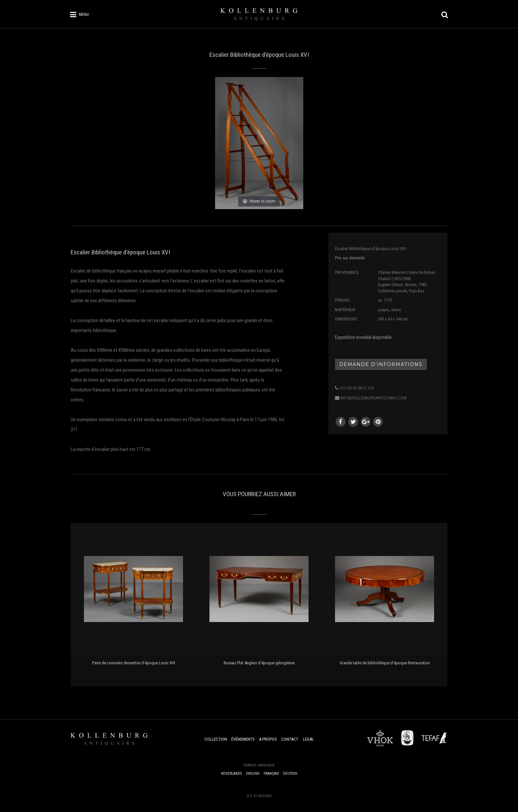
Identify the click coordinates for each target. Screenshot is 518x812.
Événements (243, 739)
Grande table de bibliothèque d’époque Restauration (385, 663)
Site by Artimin (259, 796)
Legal (308, 739)
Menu (84, 15)
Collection (216, 739)
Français (271, 774)
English (253, 774)
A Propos (268, 739)
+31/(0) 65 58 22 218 (356, 388)
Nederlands (231, 774)
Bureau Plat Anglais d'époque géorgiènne (259, 663)
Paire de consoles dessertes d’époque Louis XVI (134, 663)
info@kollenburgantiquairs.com (373, 398)
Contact (290, 739)
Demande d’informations (381, 364)
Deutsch (290, 774)
